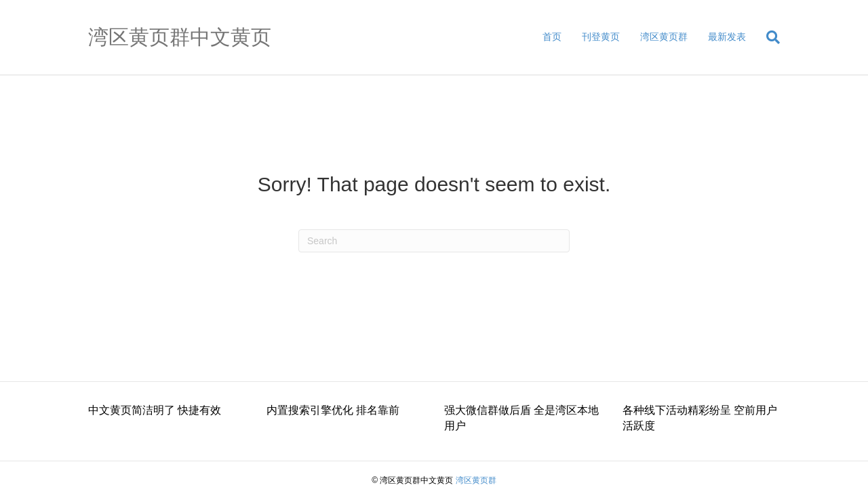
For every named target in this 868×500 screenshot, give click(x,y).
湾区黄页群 (664, 37)
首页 (552, 37)
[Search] (768, 37)
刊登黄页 (601, 37)
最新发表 (727, 37)
